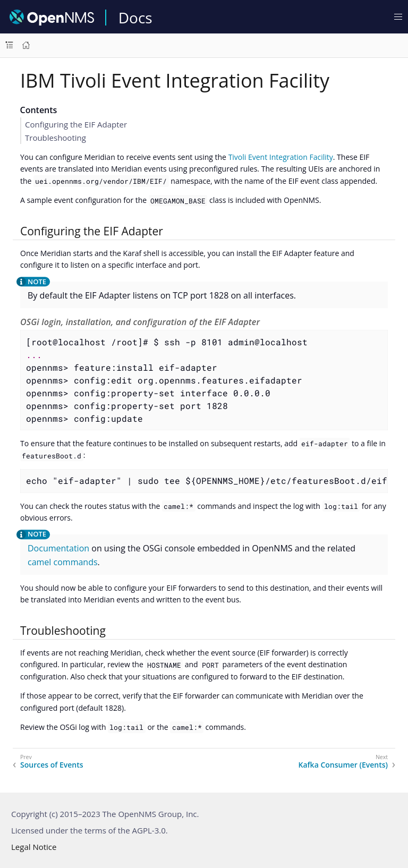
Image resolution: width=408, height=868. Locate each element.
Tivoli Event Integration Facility (281, 157)
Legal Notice (34, 847)
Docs (135, 18)
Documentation (58, 548)
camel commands (63, 562)
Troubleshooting (56, 138)
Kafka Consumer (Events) (343, 765)
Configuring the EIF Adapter (76, 124)
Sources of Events (52, 765)
